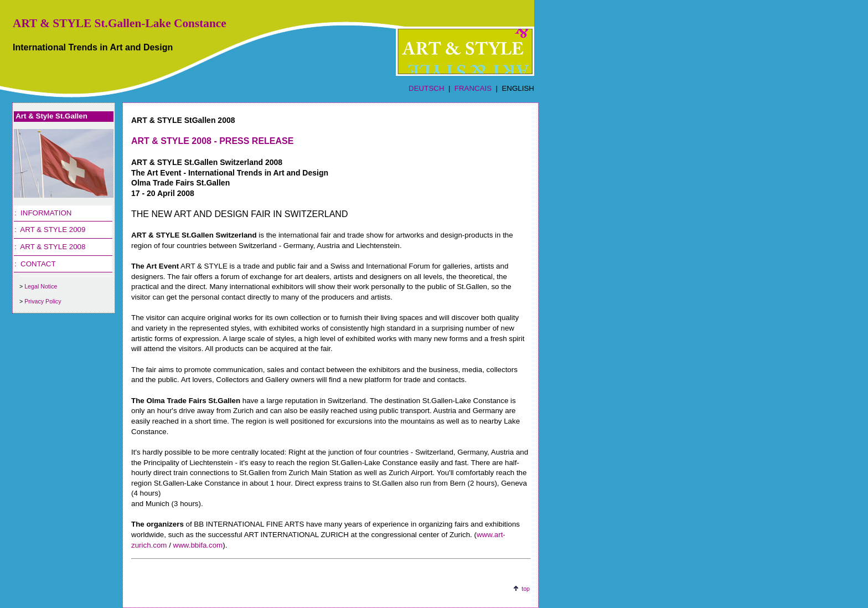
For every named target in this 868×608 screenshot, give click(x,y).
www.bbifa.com (198, 545)
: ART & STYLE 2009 (50, 230)
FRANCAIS (473, 88)
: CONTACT (35, 264)
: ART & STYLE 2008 (50, 247)
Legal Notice (41, 286)
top (526, 589)
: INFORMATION (43, 213)
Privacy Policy (43, 301)
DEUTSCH (426, 88)
